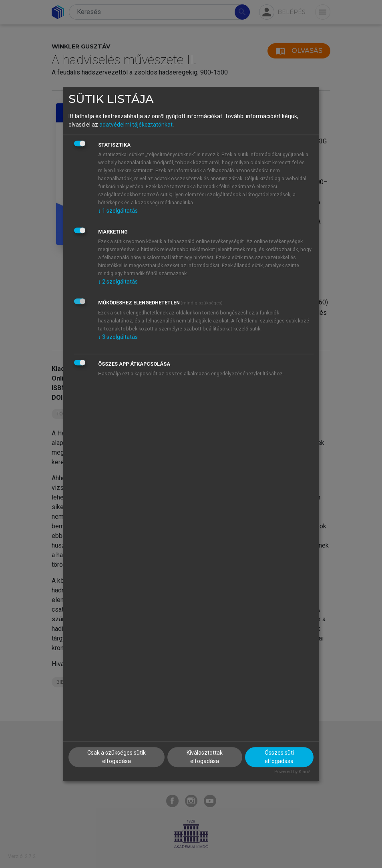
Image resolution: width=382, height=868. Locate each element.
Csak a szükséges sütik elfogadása (117, 757)
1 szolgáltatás (118, 211)
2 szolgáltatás (118, 282)
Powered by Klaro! (292, 772)
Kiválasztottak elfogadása (205, 757)
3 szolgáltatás (118, 337)
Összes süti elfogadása (279, 757)
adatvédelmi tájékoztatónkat (136, 125)
